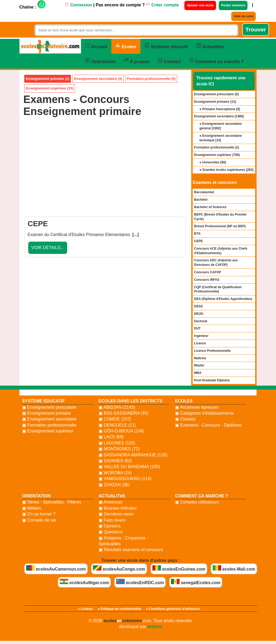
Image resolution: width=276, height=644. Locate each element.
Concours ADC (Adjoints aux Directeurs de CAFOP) (216, 263)
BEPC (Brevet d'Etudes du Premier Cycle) (220, 217)
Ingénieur (201, 336)
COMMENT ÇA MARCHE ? (202, 496)
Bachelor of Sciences (210, 207)
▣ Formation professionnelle (49, 425)
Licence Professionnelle (212, 351)
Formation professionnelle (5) (151, 79)
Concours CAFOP (207, 272)
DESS (198, 306)
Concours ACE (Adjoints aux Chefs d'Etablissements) (221, 251)
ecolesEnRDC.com (140, 582)
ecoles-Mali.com (234, 568)
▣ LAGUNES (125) (117, 443)
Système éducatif (166, 46)
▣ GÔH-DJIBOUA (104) (121, 431)
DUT (197, 328)
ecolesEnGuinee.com (179, 568)
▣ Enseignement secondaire (49, 419)
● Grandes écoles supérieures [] (226, 170)
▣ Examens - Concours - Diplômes (208, 425)
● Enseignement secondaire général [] (220, 126)
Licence (200, 343)
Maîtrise (200, 358)
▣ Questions (111, 532)
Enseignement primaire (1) (48, 79)
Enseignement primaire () (215, 102)
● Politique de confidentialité (119, 609)
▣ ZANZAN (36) (114, 485)
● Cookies (85, 609)
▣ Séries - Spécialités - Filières (52, 502)
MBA (198, 373)
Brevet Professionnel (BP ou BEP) (220, 226)
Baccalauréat (204, 192)
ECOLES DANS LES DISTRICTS (131, 401)
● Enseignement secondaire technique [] (220, 138)
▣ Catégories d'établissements (204, 413)
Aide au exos (243, 16)
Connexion (78, 5)
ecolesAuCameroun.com (56, 568)
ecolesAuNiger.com (84, 582)
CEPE (198, 241)
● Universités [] (213, 162)
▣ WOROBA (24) (115, 473)
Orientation (100, 61)
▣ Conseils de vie (39, 520)
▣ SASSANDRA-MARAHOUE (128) (133, 455)
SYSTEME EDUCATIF (44, 401)
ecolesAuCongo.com (119, 568)
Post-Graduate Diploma (212, 380)
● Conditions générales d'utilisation (173, 609)
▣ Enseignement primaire (47, 413)
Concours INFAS (207, 280)
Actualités (210, 46)
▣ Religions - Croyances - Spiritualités (123, 541)
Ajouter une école (200, 5)
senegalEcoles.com (196, 582)
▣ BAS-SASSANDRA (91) (124, 413)
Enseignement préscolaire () (216, 94)
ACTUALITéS (112, 496)
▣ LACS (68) (111, 437)
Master (199, 365)
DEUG (199, 314)
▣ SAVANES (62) (115, 461)
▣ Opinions (110, 526)
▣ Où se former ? (39, 514)
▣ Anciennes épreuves (197, 407)
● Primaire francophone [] (220, 109)
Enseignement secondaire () (219, 116)
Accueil (96, 46)
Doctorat (200, 321)
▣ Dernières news (116, 514)
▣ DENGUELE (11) (117, 425)
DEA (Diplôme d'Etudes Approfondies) (223, 299)
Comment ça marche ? (216, 61)
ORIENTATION (36, 496)
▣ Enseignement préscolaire (49, 407)
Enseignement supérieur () (217, 155)
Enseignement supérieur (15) (50, 88)
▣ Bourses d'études (118, 508)
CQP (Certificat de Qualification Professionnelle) (218, 289)
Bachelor (201, 200)
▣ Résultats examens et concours (131, 550)
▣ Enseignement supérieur (48, 431)
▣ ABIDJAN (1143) (117, 407)
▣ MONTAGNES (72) (119, 449)
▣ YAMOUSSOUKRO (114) (125, 479)
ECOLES (184, 401)
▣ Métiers (32, 508)
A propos (136, 61)
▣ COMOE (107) (115, 419)
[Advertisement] (105, 169)
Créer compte (163, 5)
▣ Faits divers (112, 520)
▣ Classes (185, 419)
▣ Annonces (111, 502)
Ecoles (126, 46)
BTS (197, 234)
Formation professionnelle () (216, 147)
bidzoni (155, 627)
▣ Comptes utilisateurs (197, 502)
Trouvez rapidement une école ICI (221, 81)
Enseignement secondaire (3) (98, 79)
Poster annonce (233, 5)
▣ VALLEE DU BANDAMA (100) (129, 467)
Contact (169, 61)
